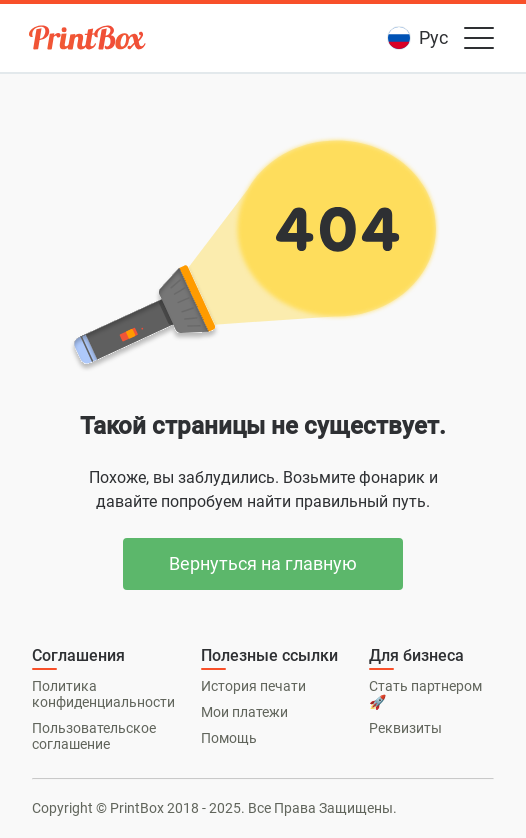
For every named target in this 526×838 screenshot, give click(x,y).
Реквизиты (405, 728)
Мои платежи (244, 712)
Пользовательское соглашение (94, 736)
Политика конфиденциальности (103, 694)
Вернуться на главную (263, 563)
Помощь (229, 738)
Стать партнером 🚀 (425, 694)
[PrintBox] (89, 40)
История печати (253, 686)
